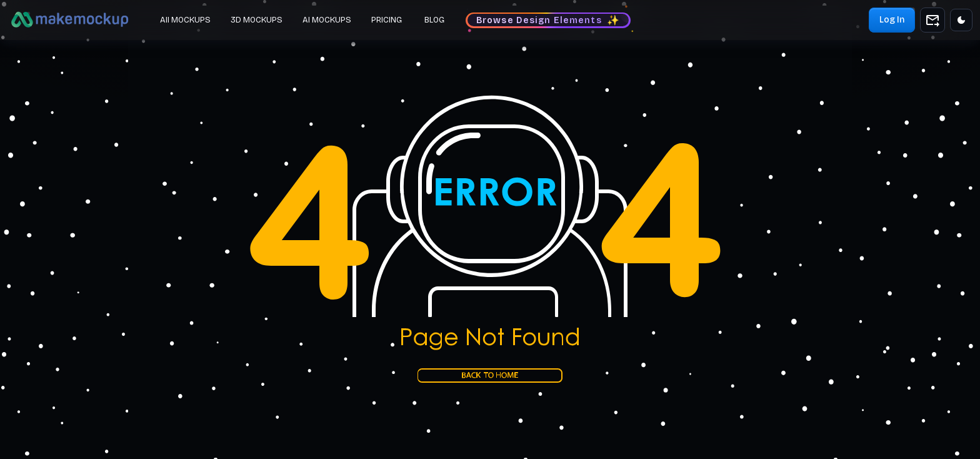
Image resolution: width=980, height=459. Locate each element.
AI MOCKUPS (327, 20)
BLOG (434, 20)
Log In (892, 20)
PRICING (387, 20)
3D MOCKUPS (257, 20)
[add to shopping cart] (932, 20)
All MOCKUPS (185, 20)
